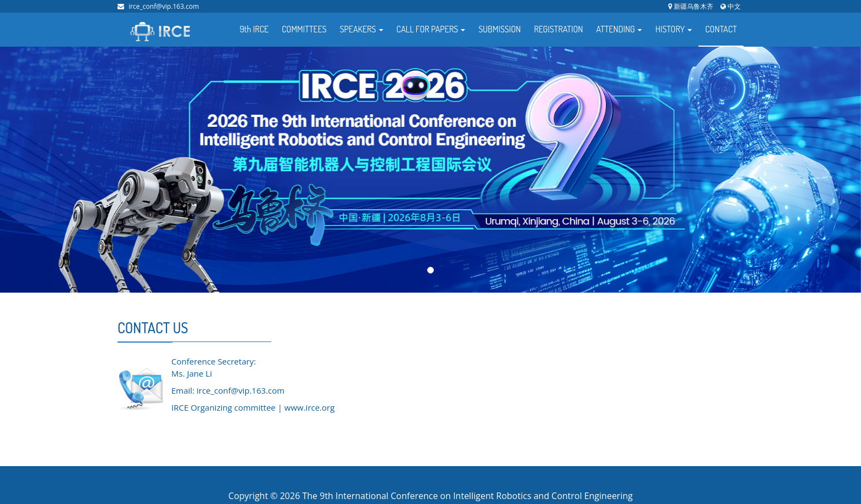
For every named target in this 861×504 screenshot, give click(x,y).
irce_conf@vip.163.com (164, 6)
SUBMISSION (499, 29)
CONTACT (721, 29)
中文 (731, 6)
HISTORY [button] (673, 29)
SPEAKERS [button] (362, 29)
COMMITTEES (304, 29)
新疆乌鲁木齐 (691, 6)
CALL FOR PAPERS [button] (431, 29)
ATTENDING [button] (619, 29)
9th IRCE (255, 29)
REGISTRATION (558, 29)
